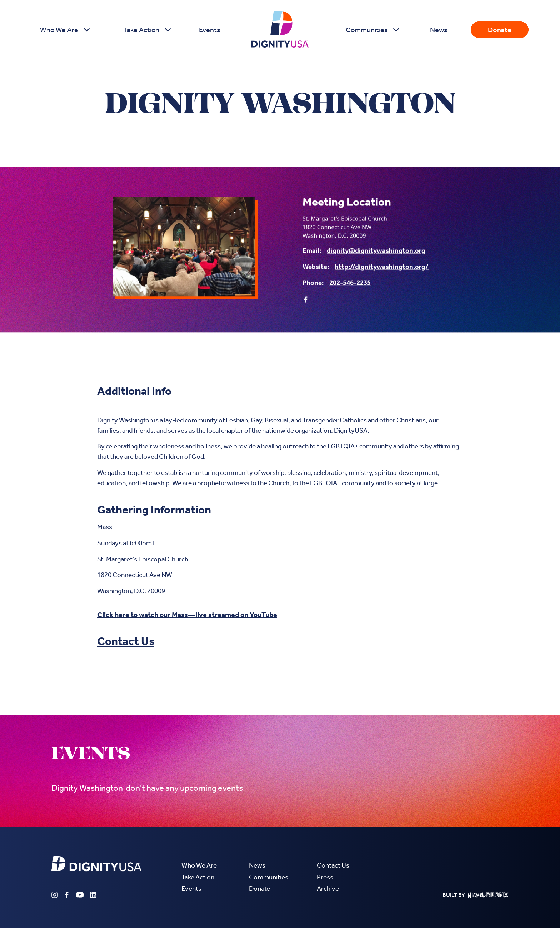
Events (209, 30)
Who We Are (199, 865)
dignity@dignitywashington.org (376, 251)
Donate (500, 30)
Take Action (198, 877)
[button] (64, 30)
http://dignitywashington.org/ (382, 267)
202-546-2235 (350, 283)
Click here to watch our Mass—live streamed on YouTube (187, 615)
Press (325, 877)
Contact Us (126, 641)
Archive (328, 889)
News (439, 30)
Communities (269, 877)
